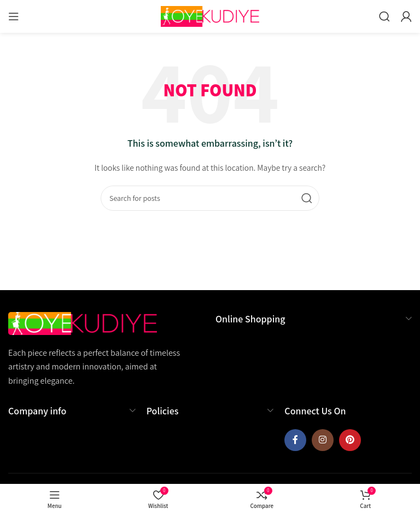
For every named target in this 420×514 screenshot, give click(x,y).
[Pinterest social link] (350, 440)
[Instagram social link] (323, 440)
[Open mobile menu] (14, 16)
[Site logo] (210, 16)
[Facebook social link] (295, 440)
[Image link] (83, 322)
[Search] (384, 16)
